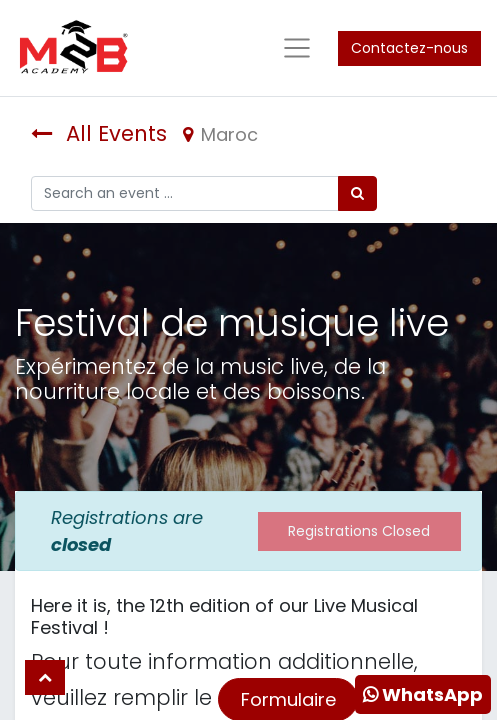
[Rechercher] (357, 193)
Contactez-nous (409, 48)
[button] (45, 677)
